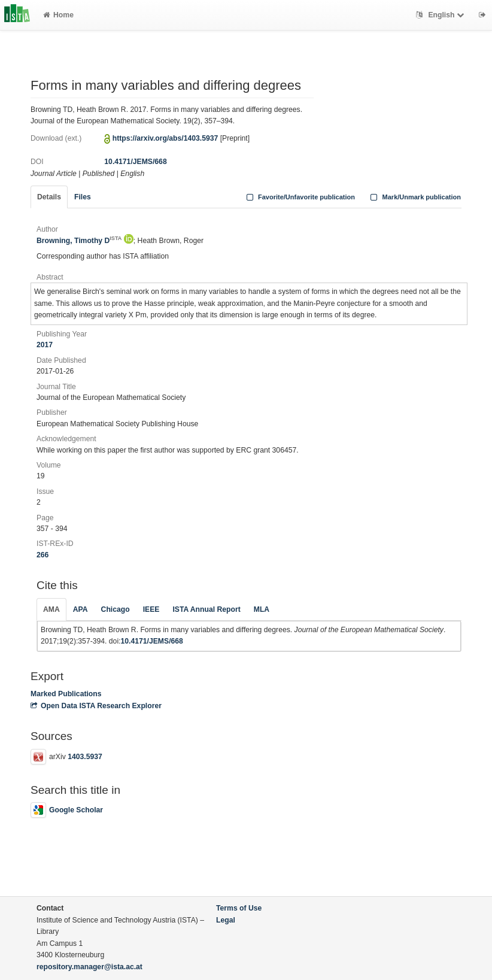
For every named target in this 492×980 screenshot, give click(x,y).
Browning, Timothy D (79, 241)
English (441, 15)
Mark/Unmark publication (414, 197)
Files (83, 197)
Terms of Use (239, 908)
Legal (226, 920)
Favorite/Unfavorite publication (299, 197)
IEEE (151, 609)
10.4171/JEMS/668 (135, 162)
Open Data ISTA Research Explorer (96, 706)
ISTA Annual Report (206, 609)
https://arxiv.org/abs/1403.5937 (165, 138)
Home (58, 15)
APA (81, 609)
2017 (45, 345)
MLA (262, 609)
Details (49, 197)
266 (42, 555)
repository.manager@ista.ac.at (89, 967)
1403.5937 (85, 757)
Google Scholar (67, 810)
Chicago (116, 609)
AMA (51, 609)
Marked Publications (66, 694)
